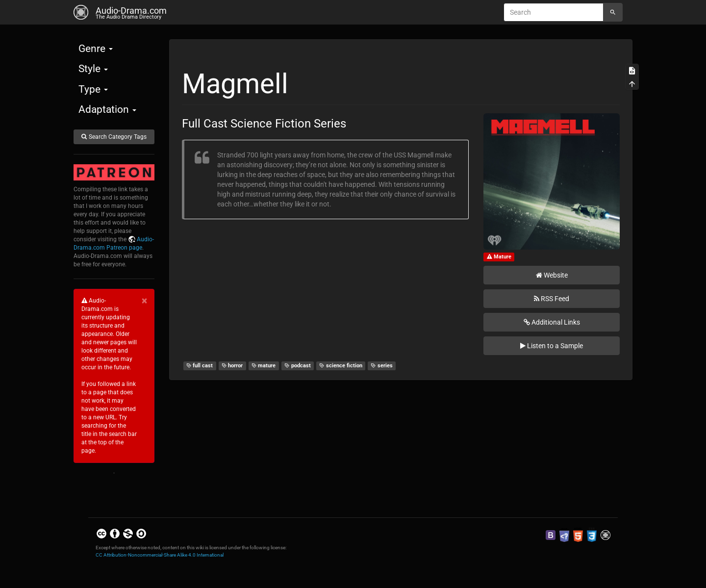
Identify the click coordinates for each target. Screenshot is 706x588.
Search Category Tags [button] (114, 137)
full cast (200, 366)
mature (264, 366)
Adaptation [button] (107, 109)
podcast (298, 366)
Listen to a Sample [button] (552, 346)
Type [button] (93, 89)
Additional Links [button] (552, 322)
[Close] (144, 301)
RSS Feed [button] (552, 299)
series (382, 366)
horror (232, 366)
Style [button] (93, 69)
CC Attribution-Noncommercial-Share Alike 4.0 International (160, 555)
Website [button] (552, 275)
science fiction (341, 366)
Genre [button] (96, 49)
